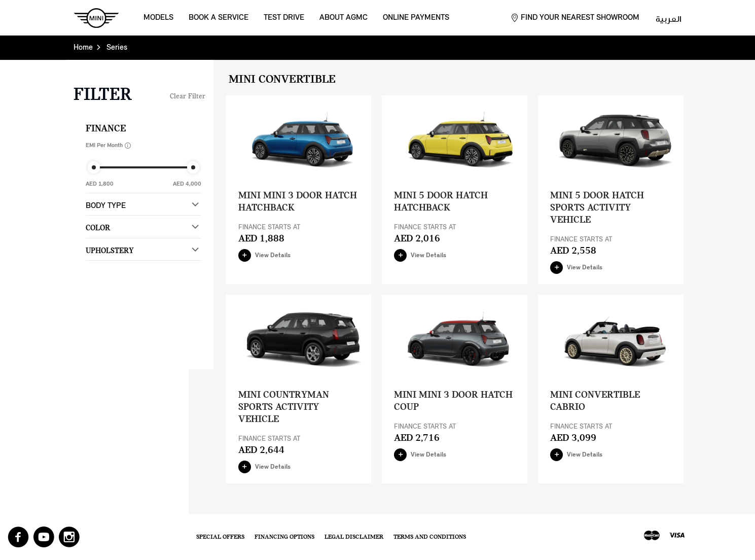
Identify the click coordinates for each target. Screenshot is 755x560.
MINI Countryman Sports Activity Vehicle (284, 407)
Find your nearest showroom (580, 18)
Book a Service (219, 18)
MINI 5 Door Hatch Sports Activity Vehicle (597, 208)
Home (83, 48)
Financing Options (284, 537)
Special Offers (220, 537)
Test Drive (284, 18)
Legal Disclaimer (354, 537)
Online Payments (416, 18)
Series (117, 48)
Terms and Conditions (430, 537)
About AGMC (344, 18)
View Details (264, 255)
